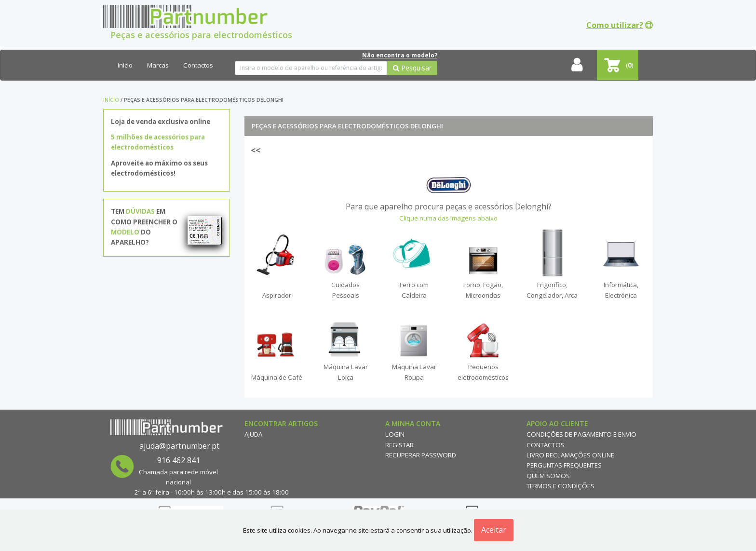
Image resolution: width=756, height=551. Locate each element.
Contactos (198, 65)
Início (125, 65)
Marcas (158, 65)
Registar (399, 445)
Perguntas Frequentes (564, 465)
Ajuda (253, 434)
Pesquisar (412, 68)
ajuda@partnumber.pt (179, 446)
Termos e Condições (560, 486)
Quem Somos (548, 476)
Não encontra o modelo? (400, 55)
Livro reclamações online (570, 455)
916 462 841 (179, 460)
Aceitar (494, 530)
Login (395, 434)
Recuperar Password (421, 455)
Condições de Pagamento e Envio (581, 434)
